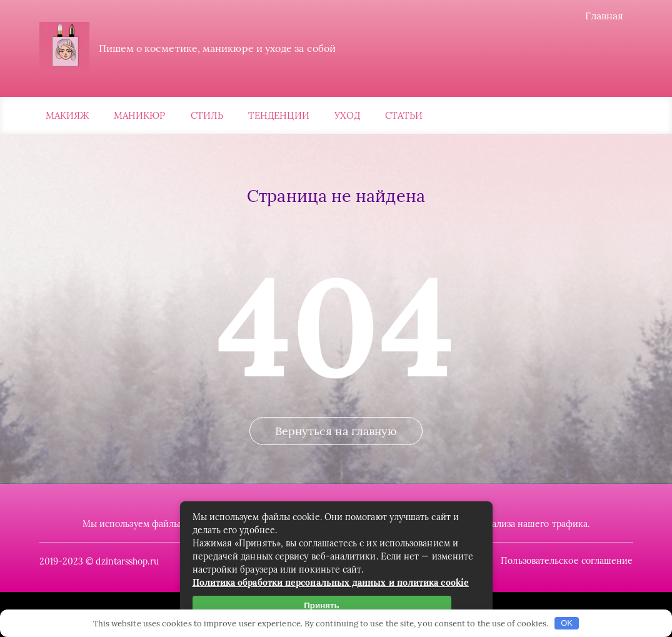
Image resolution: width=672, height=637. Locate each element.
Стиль (207, 115)
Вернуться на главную (336, 431)
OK (567, 623)
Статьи (404, 115)
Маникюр (140, 115)
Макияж (67, 115)
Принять (321, 605)
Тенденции (279, 115)
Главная (604, 16)
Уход (347, 115)
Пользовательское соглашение (567, 561)
